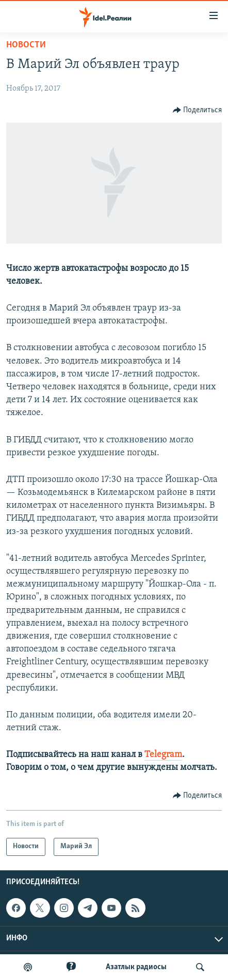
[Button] (198, 110)
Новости (26, 45)
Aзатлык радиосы (136, 967)
